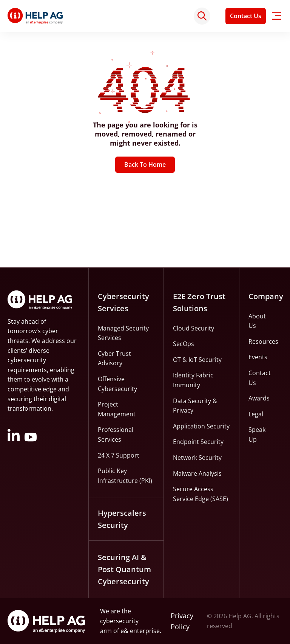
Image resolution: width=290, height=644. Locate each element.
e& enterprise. (141, 631)
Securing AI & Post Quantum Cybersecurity (124, 569)
